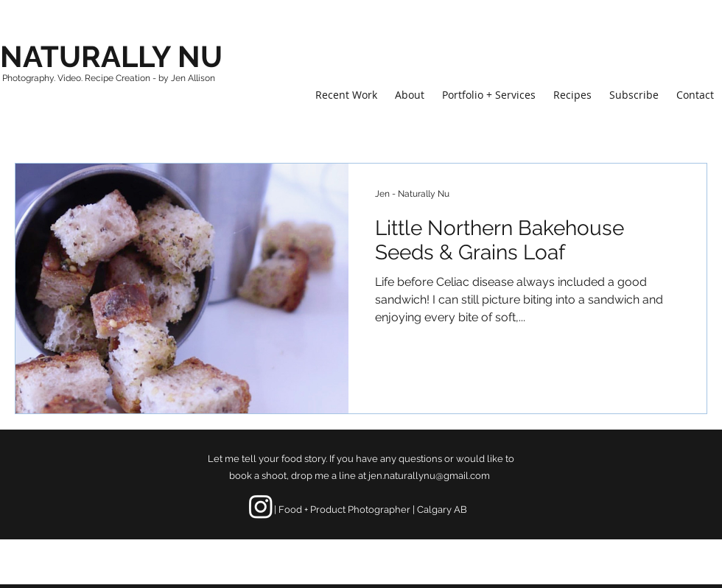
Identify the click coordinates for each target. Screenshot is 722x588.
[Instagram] (261, 506)
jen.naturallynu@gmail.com (429, 476)
